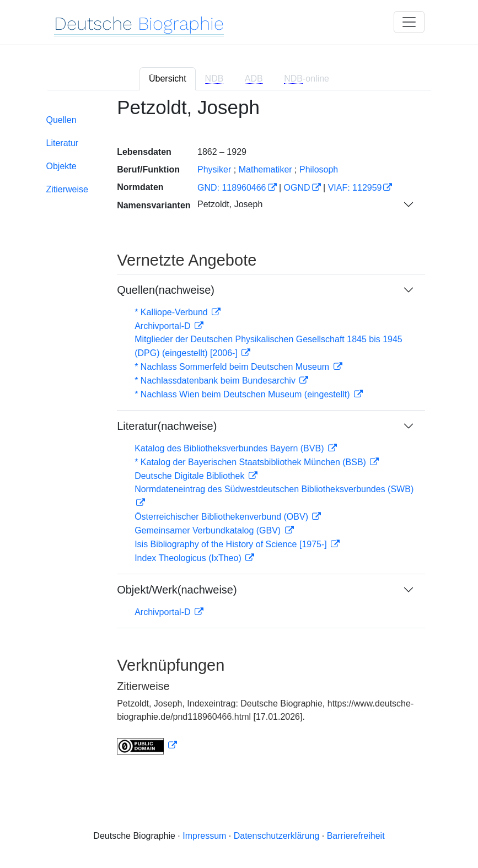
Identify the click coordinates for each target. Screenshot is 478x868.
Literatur (63, 143)
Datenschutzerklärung (277, 836)
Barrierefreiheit (356, 836)
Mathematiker (265, 169)
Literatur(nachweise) (167, 426)
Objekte (61, 166)
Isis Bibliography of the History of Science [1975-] (232, 544)
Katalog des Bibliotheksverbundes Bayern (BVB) (230, 448)
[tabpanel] (239, 433)
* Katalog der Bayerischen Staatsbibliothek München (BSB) (251, 462)
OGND (297, 188)
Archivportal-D (164, 326)
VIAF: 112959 (355, 188)
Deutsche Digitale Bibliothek (191, 476)
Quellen (61, 120)
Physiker (214, 169)
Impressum (204, 836)
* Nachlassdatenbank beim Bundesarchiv (216, 381)
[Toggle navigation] (409, 22)
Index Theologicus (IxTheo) (189, 558)
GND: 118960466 (232, 188)
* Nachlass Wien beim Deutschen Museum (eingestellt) (243, 394)
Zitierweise (67, 189)
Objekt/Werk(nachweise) (177, 590)
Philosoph (319, 169)
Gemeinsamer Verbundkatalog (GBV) (209, 530)
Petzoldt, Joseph (230, 204)
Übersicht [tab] (168, 79)
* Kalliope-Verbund (172, 312)
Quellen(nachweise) (166, 290)
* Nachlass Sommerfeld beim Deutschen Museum (233, 367)
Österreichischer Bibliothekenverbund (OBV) (222, 517)
